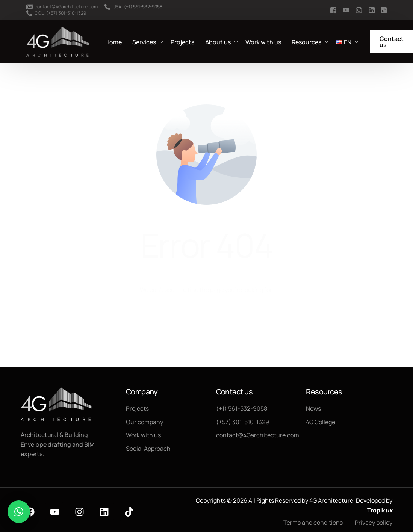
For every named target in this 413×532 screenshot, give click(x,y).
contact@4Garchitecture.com (66, 7)
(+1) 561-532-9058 (143, 7)
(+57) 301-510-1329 (66, 13)
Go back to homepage (207, 320)
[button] (19, 512)
